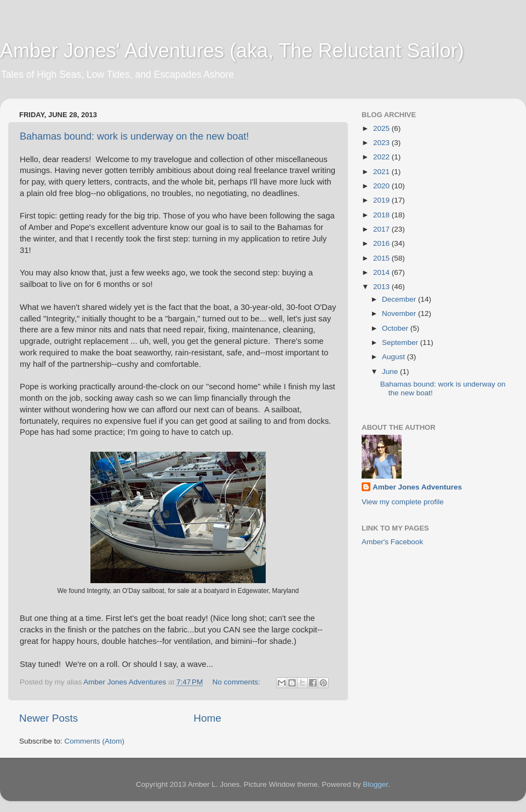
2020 (382, 186)
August (395, 357)
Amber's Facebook (392, 542)
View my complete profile (403, 502)
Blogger (375, 784)
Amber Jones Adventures (417, 487)
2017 (382, 229)
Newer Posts (48, 718)
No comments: (238, 682)
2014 (382, 272)
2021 (382, 172)
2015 (382, 258)
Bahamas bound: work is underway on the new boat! (134, 136)
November (400, 313)
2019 (382, 200)
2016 (382, 243)
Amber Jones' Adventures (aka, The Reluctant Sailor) (232, 51)
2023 (382, 143)
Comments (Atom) (95, 741)
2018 (382, 215)
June (391, 372)
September (401, 342)
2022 (382, 157)
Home (207, 718)
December (400, 299)
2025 (382, 128)
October (396, 328)
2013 (382, 287)
